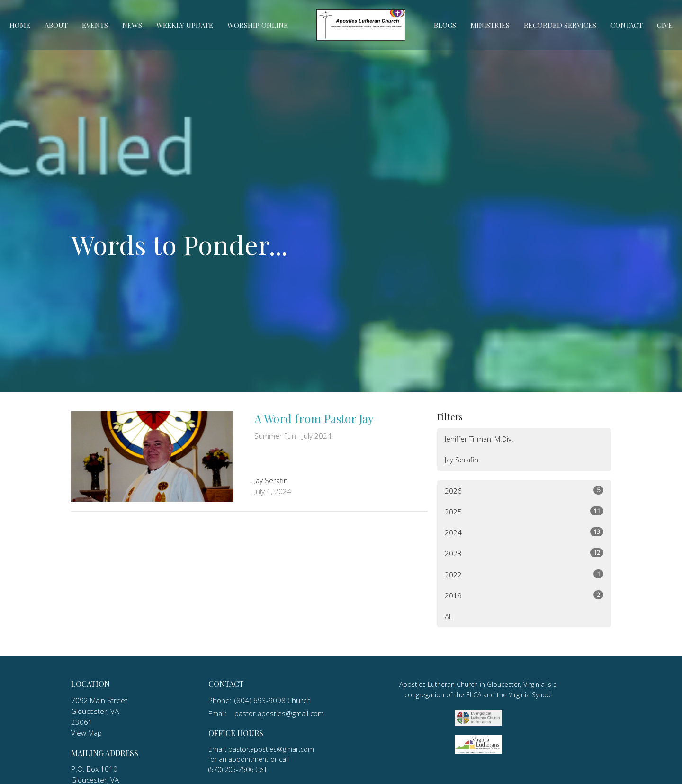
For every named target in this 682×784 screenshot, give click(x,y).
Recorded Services (560, 25)
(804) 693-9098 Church (273, 700)
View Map (86, 733)
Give (665, 25)
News (132, 25)
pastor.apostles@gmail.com (279, 713)
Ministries (490, 25)
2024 (524, 532)
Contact (627, 25)
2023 (524, 553)
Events (95, 25)
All (448, 616)
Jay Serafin (462, 460)
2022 (524, 574)
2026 (524, 491)
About (56, 25)
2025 (524, 511)
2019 (524, 595)
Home (20, 25)
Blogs (445, 25)
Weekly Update (185, 25)
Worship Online (258, 25)
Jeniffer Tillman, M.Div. (479, 439)
